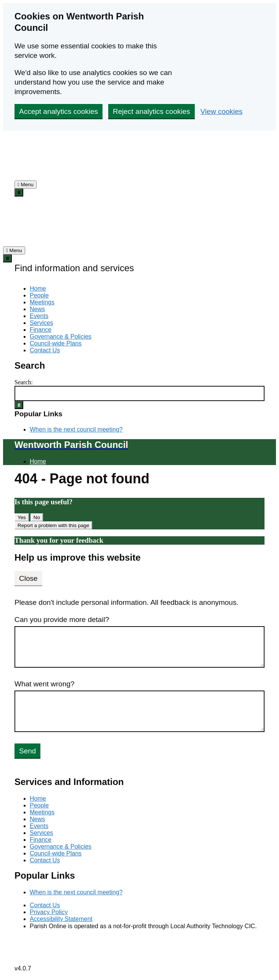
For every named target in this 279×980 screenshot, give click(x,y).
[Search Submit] (19, 405)
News (37, 309)
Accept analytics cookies (59, 111)
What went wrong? (44, 684)
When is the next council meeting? (76, 429)
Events (39, 316)
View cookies (222, 111)
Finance (41, 330)
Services (41, 323)
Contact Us (45, 350)
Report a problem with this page (53, 525)
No (37, 517)
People (39, 295)
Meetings (42, 302)
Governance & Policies (61, 337)
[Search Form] (139, 393)
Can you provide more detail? (62, 619)
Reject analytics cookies (152, 111)
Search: (24, 382)
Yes (22, 517)
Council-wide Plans (56, 343)
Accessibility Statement (61, 919)
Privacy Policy (49, 912)
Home (38, 289)
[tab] (26, 185)
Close (28, 578)
